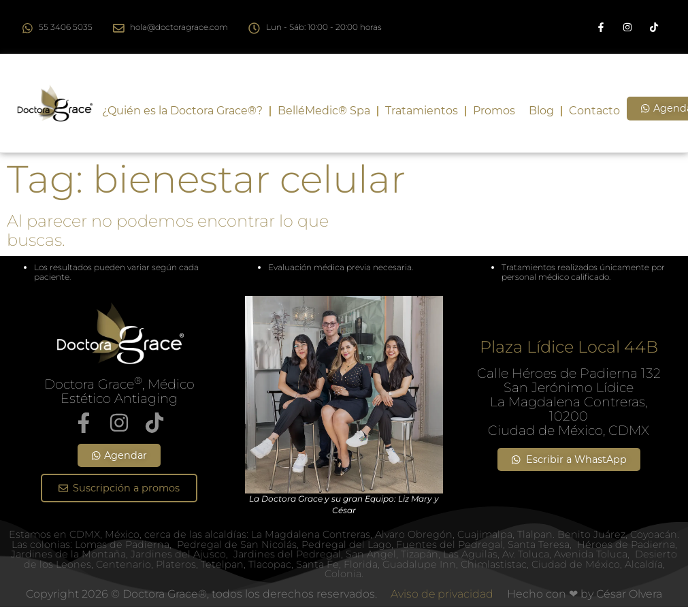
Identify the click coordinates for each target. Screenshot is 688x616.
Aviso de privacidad (442, 594)
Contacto (594, 111)
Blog (541, 111)
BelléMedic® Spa (324, 111)
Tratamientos (422, 111)
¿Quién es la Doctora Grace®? (182, 111)
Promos (494, 111)
